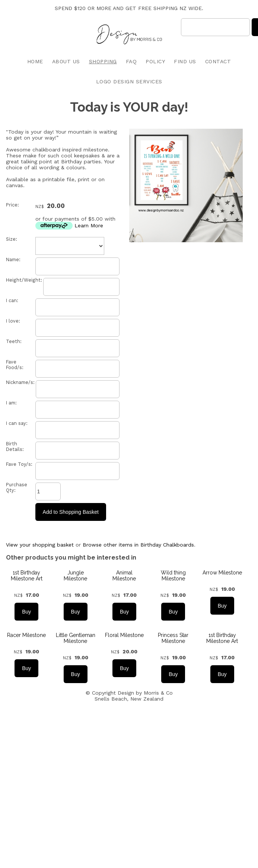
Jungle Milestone (75, 576)
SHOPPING (103, 61)
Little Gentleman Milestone (76, 638)
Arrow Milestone (222, 573)
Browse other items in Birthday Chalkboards (138, 545)
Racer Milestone (26, 635)
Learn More (89, 225)
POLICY (155, 61)
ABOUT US (66, 61)
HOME (35, 61)
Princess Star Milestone (173, 638)
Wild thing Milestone (173, 576)
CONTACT (218, 61)
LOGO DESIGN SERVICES (129, 81)
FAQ (131, 61)
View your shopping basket (40, 545)
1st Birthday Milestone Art (27, 576)
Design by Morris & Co (145, 693)
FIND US (185, 61)
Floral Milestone (124, 635)
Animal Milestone (124, 576)
